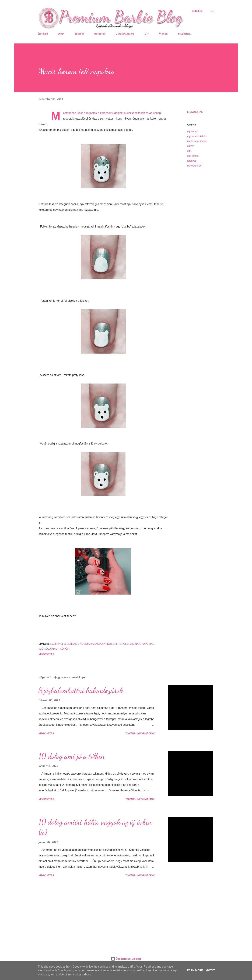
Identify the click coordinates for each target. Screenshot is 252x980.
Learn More (194, 970)
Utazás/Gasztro (125, 34)
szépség (192, 161)
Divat (61, 34)
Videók (163, 34)
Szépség (79, 34)
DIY (147, 34)
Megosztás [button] (195, 112)
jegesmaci (193, 131)
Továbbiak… (185, 34)
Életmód (43, 34)
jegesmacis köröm (197, 136)
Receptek (100, 34)
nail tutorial (193, 156)
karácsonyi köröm (197, 141)
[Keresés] (197, 11)
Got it (210, 970)
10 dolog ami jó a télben (72, 756)
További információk (140, 733)
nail (189, 151)
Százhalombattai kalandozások (81, 690)
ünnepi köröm (195, 166)
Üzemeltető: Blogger (126, 959)
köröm (191, 146)
